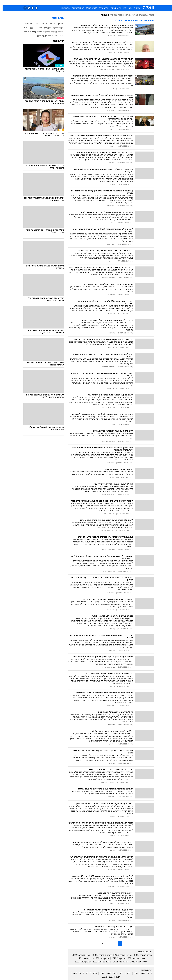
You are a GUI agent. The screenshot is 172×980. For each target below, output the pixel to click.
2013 (109, 977)
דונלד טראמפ (55, 28)
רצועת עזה (53, 36)
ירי (33, 28)
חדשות (134, 3)
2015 (72, 974)
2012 (102, 977)
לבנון (29, 28)
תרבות (116, 3)
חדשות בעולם (89, 8)
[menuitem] (132, 3)
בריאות (84, 3)
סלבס (107, 3)
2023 (127, 974)
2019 (99, 974)
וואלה (149, 15)
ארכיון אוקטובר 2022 (100, 955)
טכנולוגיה (65, 3)
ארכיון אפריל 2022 (136, 962)
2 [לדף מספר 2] (109, 943)
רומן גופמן (25, 32)
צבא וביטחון (125, 8)
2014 (115, 977)
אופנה (55, 3)
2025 (140, 974)
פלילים (37, 32)
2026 (147, 974)
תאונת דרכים (39, 36)
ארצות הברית (39, 24)
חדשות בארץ (113, 8)
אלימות (50, 24)
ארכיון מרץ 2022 (118, 962)
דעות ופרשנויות (76, 8)
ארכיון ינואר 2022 (80, 962)
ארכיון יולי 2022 (116, 958)
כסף (100, 3)
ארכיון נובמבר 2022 (121, 955)
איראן (58, 24)
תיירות (75, 3)
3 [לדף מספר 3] (100, 943)
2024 (133, 974)
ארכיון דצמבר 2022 (141, 955)
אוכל (93, 3)
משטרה (58, 32)
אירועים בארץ (137, 15)
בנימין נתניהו (26, 24)
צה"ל (31, 32)
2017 (86, 974)
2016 (79, 974)
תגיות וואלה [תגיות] (55, 18)
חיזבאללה (45, 28)
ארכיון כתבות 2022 (118, 15)
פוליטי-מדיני (101, 8)
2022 (120, 974)
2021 (113, 974)
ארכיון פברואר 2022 (99, 962)
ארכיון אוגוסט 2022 (134, 958)
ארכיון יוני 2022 (100, 958)
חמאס (38, 28)
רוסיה (59, 36)
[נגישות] (4, 3)
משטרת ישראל (49, 32)
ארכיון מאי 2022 (84, 958)
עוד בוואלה (63, 8)
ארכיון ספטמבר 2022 (79, 955)
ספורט (124, 3)
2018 (93, 974)
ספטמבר (102, 15)
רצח (47, 36)
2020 (106, 974)
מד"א (23, 28)
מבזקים (134, 8)
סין (41, 32)
